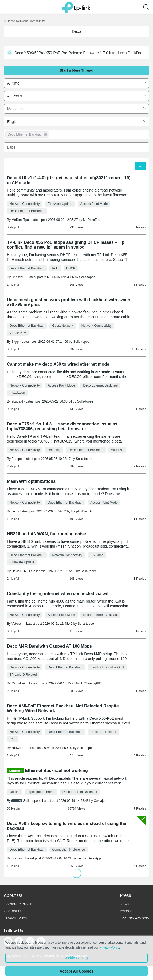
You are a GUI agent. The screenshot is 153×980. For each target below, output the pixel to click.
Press (125, 895)
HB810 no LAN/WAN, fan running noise (46, 534)
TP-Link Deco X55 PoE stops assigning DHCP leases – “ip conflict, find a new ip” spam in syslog (66, 245)
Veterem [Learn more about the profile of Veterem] (17, 624)
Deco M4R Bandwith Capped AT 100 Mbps (49, 646)
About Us (13, 895)
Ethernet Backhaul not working (56, 770)
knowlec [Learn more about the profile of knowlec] (17, 748)
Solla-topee (87, 277)
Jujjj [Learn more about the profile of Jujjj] (14, 511)
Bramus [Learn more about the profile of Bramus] (17, 858)
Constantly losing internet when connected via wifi (58, 594)
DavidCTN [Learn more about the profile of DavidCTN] (19, 571)
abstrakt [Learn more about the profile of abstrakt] (17, 401)
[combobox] (76, 83)
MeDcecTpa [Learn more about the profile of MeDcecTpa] (20, 220)
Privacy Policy (15, 918)
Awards (126, 911)
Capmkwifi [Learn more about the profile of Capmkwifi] (19, 683)
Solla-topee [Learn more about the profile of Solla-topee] (31, 801)
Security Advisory (135, 918)
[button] (8, 7)
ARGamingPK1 (91, 683)
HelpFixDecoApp (83, 511)
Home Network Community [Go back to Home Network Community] (25, 21)
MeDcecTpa (92, 220)
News (125, 904)
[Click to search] (140, 166)
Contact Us (13, 911)
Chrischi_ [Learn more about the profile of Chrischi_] (18, 277)
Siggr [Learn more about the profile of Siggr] (15, 342)
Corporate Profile (18, 904)
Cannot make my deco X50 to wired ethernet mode (58, 364)
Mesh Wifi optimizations (31, 481)
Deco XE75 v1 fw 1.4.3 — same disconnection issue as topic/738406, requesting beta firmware (62, 426)
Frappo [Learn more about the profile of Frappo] (17, 459)
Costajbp (100, 801)
